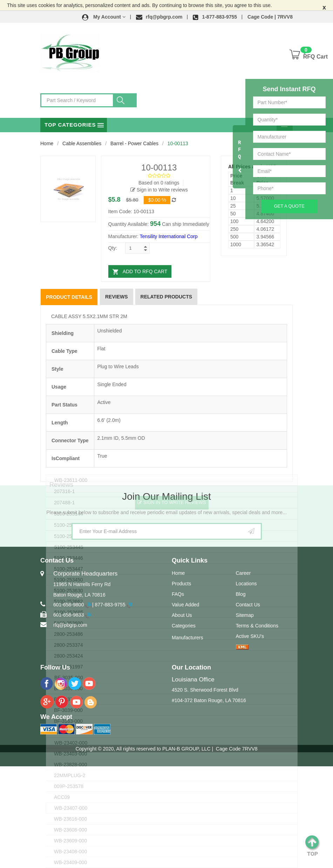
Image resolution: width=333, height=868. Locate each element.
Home (47, 143)
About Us (182, 615)
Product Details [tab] (69, 297)
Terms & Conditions (257, 626)
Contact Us (248, 605)
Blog (241, 594)
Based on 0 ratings (159, 183)
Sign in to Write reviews (159, 190)
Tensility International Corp (169, 236)
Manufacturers (187, 638)
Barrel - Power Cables (134, 143)
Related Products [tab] (166, 297)
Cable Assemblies (82, 143)
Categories (184, 626)
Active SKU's (250, 636)
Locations (246, 584)
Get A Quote (289, 206)
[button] (104, 17)
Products (181, 584)
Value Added (185, 605)
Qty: (113, 248)
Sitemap (245, 615)
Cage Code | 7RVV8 (270, 17)
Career (243, 573)
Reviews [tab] (117, 297)
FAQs (178, 594)
